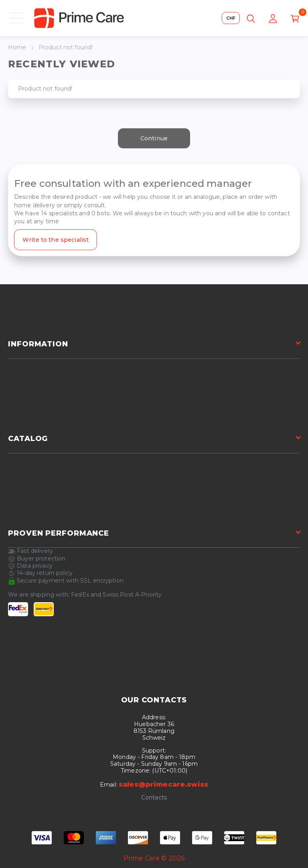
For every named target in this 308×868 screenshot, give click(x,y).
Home (17, 48)
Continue (154, 138)
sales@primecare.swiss (163, 784)
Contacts (154, 798)
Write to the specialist (56, 240)
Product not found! (66, 48)
